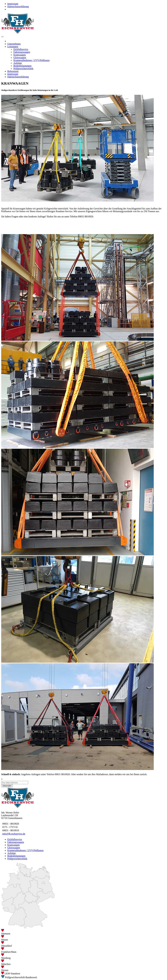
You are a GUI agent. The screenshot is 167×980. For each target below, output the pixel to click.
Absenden (7, 786)
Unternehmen (14, 44)
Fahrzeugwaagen (22, 52)
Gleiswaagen (20, 58)
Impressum (13, 4)
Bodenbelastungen (22, 66)
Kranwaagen (20, 55)
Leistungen (13, 47)
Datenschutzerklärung (18, 6)
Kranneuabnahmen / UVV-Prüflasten (31, 60)
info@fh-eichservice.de (14, 834)
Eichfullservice (21, 49)
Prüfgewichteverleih (23, 69)
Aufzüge (18, 63)
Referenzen (13, 71)
